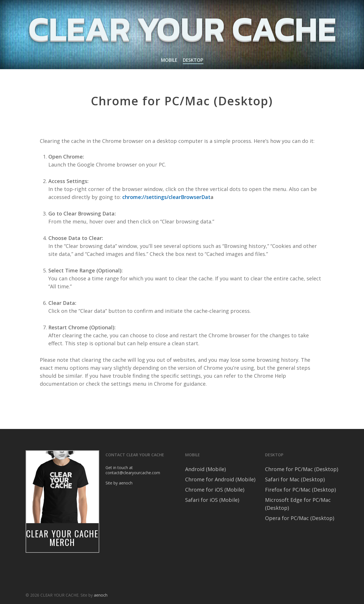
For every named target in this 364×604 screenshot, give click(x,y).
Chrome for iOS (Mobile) (215, 490)
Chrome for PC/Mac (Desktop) (302, 469)
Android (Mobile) (205, 469)
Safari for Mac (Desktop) (295, 479)
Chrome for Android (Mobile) (220, 479)
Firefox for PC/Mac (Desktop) (300, 490)
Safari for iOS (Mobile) (212, 500)
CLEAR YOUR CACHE (182, 28)
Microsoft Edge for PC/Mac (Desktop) (298, 504)
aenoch (126, 483)
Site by (112, 483)
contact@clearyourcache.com (133, 473)
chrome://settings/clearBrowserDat (166, 197)
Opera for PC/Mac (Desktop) (300, 518)
